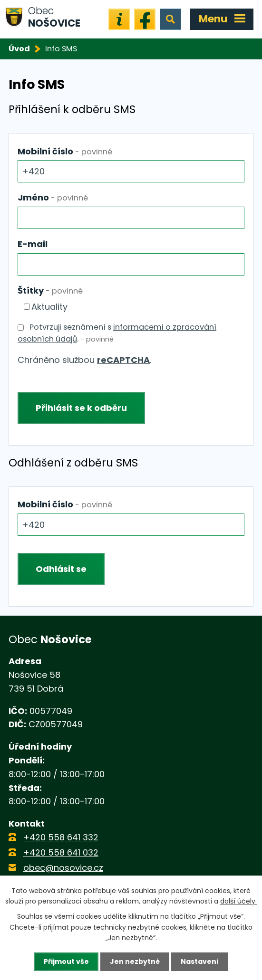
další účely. (238, 901)
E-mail (33, 244)
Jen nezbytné (135, 961)
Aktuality (49, 307)
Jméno (53, 197)
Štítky (50, 290)
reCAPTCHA (123, 360)
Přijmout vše (66, 961)
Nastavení (200, 961)
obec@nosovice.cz (63, 868)
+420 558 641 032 (61, 852)
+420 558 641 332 (61, 837)
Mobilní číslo (65, 151)
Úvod (19, 49)
